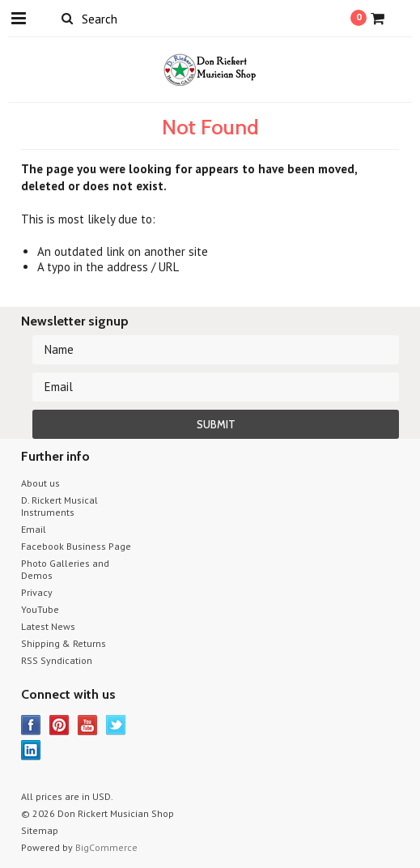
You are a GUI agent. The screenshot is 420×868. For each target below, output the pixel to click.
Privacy (37, 592)
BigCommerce (106, 847)
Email (34, 529)
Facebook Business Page (76, 546)
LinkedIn (31, 750)
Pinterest (59, 725)
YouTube (40, 609)
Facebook (31, 725)
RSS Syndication (57, 660)
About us (40, 483)
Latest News (48, 626)
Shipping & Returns (64, 643)
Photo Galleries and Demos (65, 569)
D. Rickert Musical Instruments (59, 506)
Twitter (116, 725)
